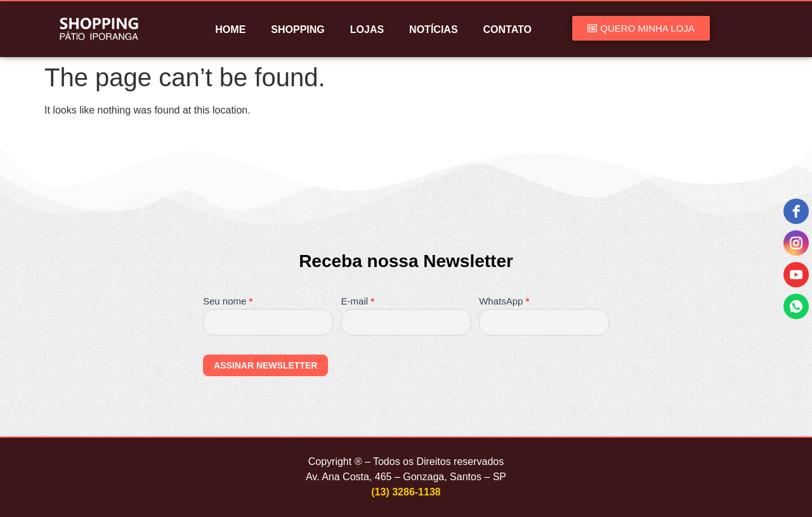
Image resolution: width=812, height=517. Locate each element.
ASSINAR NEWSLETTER (265, 365)
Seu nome (228, 301)
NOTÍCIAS (433, 29)
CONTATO (507, 29)
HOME (230, 29)
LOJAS (367, 29)
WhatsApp (504, 301)
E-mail (358, 301)
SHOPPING (298, 29)
